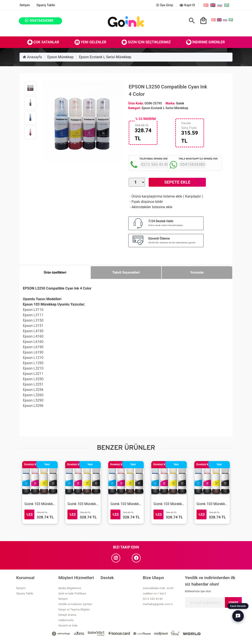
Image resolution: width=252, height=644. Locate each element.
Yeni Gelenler (91, 42)
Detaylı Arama (67, 615)
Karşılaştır (193, 196)
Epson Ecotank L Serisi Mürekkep (105, 57)
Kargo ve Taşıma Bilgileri (74, 609)
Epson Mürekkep (60, 57)
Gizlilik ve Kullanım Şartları (75, 604)
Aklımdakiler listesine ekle (151, 207)
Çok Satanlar (43, 42)
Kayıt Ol (187, 5)
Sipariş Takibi (46, 5)
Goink (180, 103)
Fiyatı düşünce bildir (146, 202)
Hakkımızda (66, 620)
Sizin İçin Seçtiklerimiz (146, 42)
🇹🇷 (206, 5)
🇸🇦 (227, 5)
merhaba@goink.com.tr (158, 604)
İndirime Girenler (206, 42)
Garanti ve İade (68, 625)
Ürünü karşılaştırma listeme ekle (155, 196)
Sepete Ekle (177, 182)
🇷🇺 (220, 5)
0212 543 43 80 (153, 599)
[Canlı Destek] (238, 616)
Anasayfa (32, 57)
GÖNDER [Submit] (233, 602)
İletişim (25, 5)
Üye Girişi (165, 5)
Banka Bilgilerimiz (70, 588)
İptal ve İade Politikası (72, 593)
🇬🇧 (213, 5)
